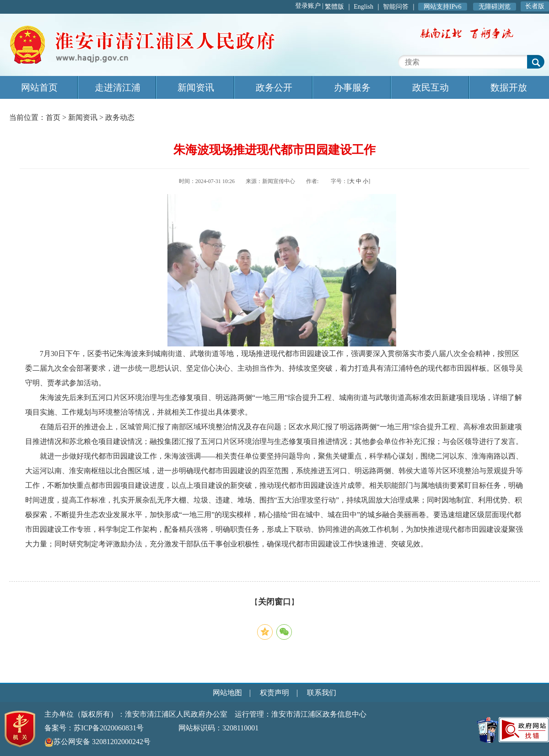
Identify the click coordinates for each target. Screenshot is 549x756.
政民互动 (431, 87)
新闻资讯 (196, 87)
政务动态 (120, 117)
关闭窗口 (274, 602)
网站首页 (39, 87)
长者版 (535, 6)
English (363, 7)
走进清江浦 (118, 87)
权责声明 (274, 693)
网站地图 (227, 693)
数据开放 (509, 87)
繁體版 (334, 7)
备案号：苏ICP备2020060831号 (94, 728)
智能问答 (396, 7)
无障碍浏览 (495, 7)
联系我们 (322, 693)
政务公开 (274, 87)
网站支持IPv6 (442, 7)
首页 (53, 117)
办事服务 (352, 87)
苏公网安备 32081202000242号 (97, 742)
